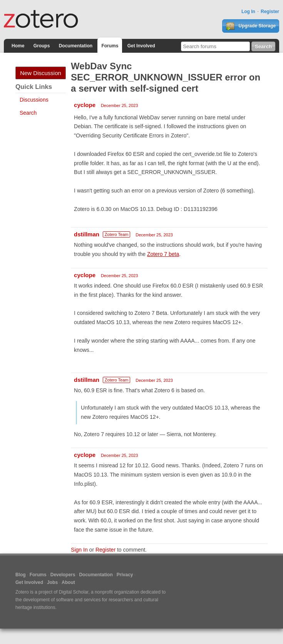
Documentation (76, 46)
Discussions (34, 100)
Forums (110, 46)
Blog (21, 575)
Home (18, 46)
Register (270, 12)
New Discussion (41, 73)
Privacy (125, 575)
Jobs (52, 582)
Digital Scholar (74, 592)
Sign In (79, 550)
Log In (248, 12)
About (68, 582)
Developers (63, 575)
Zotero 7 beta (163, 254)
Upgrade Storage (251, 26)
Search (28, 113)
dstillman (87, 234)
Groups (42, 46)
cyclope (85, 105)
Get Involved (141, 46)
